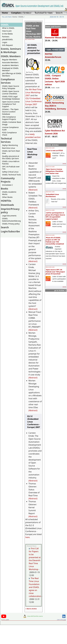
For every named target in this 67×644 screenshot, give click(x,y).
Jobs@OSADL (8, 39)
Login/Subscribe (58, 13)
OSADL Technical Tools (11, 175)
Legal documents (9, 216)
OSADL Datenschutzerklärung (11, 220)
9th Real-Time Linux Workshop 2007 (33, 92)
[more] (64, 164)
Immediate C (7, 185)
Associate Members (10, 62)
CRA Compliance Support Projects (9, 118)
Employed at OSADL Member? (10, 69)
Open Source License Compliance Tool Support (11, 104)
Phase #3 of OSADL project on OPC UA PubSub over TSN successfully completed (55, 241)
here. (28, 537)
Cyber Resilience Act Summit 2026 (55, 131)
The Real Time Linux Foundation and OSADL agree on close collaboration (35, 587)
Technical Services (6, 140)
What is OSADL (8, 28)
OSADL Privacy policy (11, 224)
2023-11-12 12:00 (50, 167)
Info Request (7, 45)
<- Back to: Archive (31, 609)
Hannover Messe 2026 (56, 36)
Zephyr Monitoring (10, 145)
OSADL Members (11, 56)
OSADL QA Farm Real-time (11, 152)
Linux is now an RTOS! (54, 150)
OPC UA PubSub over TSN (11, 168)
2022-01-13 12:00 (50, 235)
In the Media (7, 34)
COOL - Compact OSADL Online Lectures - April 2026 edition (55, 79)
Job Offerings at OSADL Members (12, 75)
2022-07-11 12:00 (50, 210)
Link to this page (61, 620)
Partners (6, 37)
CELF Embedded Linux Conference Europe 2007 (33, 101)
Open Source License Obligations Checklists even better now (54, 171)
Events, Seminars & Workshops (11, 50)
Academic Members (10, 65)
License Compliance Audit (10, 128)
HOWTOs (6, 201)
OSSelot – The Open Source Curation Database (10, 112)
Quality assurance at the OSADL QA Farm (11, 157)
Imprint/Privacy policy (39, 13)
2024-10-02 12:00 (50, 148)
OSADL (21, 17)
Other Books (7, 197)
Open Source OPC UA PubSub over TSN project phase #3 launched (55, 272)
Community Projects (8, 180)
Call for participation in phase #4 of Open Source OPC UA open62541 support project (55, 216)
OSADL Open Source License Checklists (11, 92)
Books (4, 189)
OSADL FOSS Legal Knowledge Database (11, 98)
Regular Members (10, 60)
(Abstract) (33, 190)
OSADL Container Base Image (12, 123)
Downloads (7, 205)
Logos (5, 42)
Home (23, 13)
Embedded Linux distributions (52, 195)
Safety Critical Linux (10, 172)
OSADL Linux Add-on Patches (11, 163)
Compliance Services (8, 81)
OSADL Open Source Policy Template (11, 87)
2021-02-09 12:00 (50, 267)
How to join (7, 31)
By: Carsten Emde (30, 39)
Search (5, 227)
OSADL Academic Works (9, 193)
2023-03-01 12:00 (50, 192)
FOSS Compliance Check (9, 134)
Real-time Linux (9, 148)
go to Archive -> (60, 290)
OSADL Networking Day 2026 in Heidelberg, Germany (56, 105)
